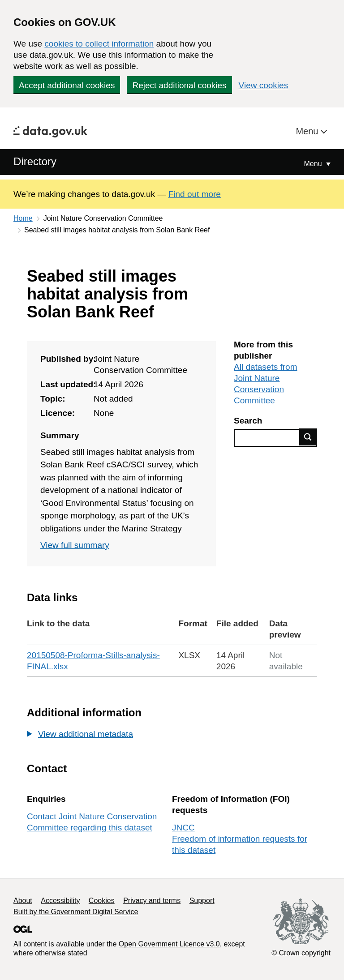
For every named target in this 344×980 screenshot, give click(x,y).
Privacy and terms (152, 901)
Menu (308, 131)
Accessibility (60, 901)
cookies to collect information (99, 44)
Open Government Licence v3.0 (169, 944)
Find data (308, 437)
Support (202, 901)
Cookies (102, 901)
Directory (35, 161)
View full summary (75, 545)
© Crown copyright (301, 953)
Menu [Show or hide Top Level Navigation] (314, 164)
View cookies (264, 85)
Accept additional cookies (67, 85)
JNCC (183, 828)
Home (23, 218)
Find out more (195, 194)
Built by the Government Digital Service (76, 912)
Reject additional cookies (179, 85)
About (23, 901)
